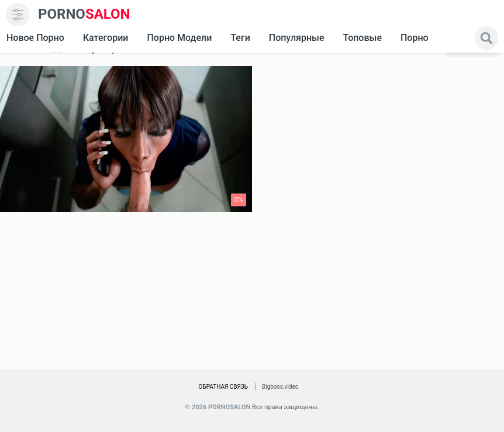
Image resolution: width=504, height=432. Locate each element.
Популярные (297, 38)
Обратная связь (223, 387)
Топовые (362, 38)
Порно (415, 38)
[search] (486, 38)
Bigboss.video (280, 387)
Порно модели (179, 38)
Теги (240, 38)
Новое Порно (35, 38)
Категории (106, 38)
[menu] (18, 15)
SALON (84, 14)
